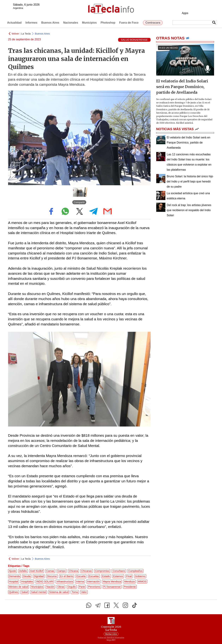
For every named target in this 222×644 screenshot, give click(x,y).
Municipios (89, 23)
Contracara (153, 23)
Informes (31, 23)
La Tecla (26, 34)
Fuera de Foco (129, 23)
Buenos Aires (50, 23)
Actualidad (14, 23)
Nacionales (71, 23)
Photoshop (108, 23)
